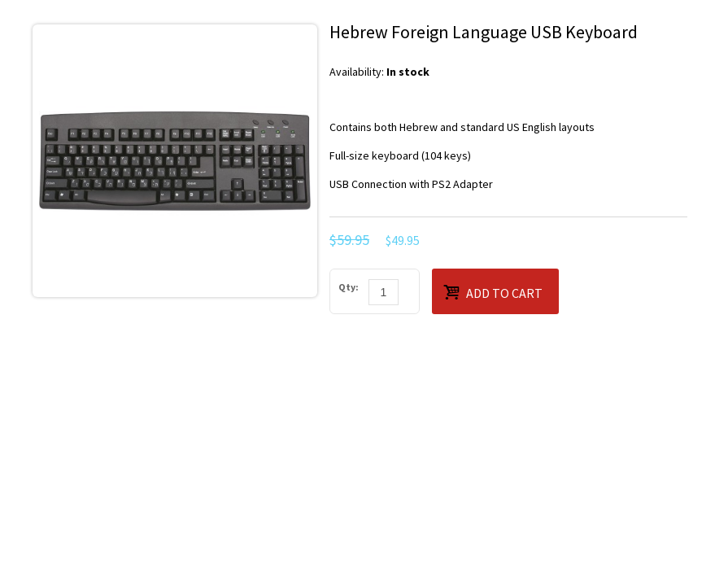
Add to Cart (493, 291)
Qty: (349, 287)
